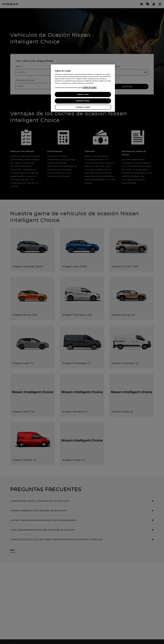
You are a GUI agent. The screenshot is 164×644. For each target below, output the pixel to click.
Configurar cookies (83, 107)
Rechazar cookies (83, 101)
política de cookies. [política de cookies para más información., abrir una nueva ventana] (90, 88)
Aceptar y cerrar (83, 94)
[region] (83, 88)
